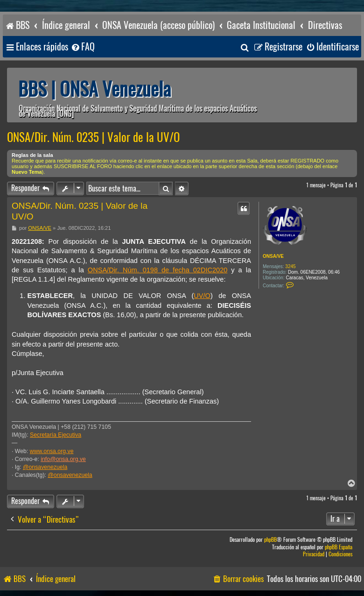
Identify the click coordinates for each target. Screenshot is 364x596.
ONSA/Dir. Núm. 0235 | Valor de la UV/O (93, 137)
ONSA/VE (273, 256)
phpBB (270, 540)
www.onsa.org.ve (52, 451)
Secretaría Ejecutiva (56, 435)
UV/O (202, 296)
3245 (290, 266)
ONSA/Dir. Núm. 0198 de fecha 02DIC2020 (158, 270)
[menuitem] (83, 47)
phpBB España (339, 547)
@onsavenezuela (45, 467)
